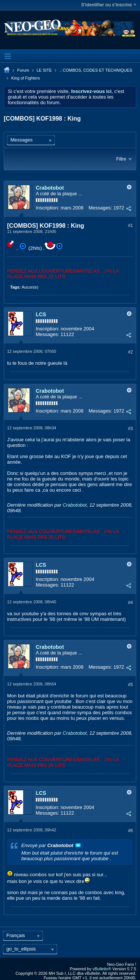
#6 (130, 831)
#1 (130, 225)
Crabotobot (50, 188)
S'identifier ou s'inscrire (109, 5)
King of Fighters (26, 78)
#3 (130, 429)
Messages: (100, 208)
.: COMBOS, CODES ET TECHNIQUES (96, 70)
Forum (23, 70)
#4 (130, 603)
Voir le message (78, 845)
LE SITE (44, 70)
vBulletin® (102, 969)
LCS (41, 314)
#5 (130, 685)
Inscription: (48, 208)
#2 (130, 352)
